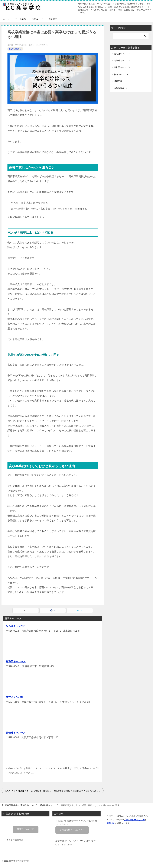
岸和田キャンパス (16, 662)
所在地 (35, 19)
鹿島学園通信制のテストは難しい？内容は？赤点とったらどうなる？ (79, 791)
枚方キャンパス (15, 697)
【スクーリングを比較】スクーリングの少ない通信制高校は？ (29, 791)
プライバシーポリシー (134, 820)
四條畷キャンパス (16, 733)
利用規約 (111, 823)
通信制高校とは (15, 49)
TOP (19, 805)
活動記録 (118, 81)
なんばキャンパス (16, 626)
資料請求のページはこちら (72, 830)
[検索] (131, 36)
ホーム (6, 19)
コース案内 (20, 19)
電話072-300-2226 (25, 829)
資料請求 (53, 19)
